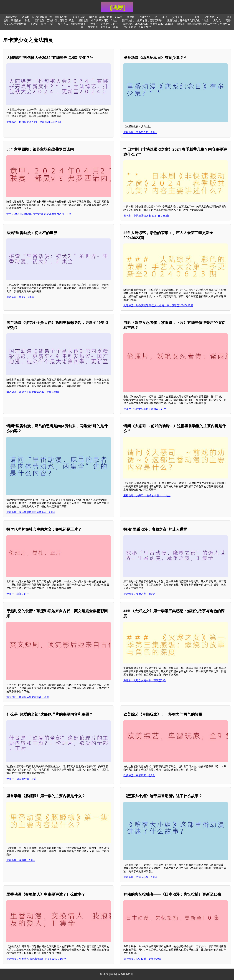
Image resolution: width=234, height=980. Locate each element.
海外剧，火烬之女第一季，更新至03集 (145, 680)
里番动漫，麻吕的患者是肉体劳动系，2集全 (31, 512)
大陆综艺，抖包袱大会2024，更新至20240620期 (34, 122)
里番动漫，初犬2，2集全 (20, 297)
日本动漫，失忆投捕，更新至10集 (142, 959)
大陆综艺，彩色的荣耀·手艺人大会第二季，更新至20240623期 (158, 305)
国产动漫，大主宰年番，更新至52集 (142, 20)
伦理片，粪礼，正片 (18, 594)
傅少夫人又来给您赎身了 (72, 24)
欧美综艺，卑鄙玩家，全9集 (139, 775)
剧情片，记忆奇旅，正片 (208, 17)
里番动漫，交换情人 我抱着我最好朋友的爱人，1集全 (36, 959)
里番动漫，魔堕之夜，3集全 (139, 594)
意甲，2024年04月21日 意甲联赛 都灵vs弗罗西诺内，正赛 (39, 214)
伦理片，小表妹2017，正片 (142, 17)
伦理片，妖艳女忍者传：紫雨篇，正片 (145, 409)
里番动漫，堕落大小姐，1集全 (140, 877)
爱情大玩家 (78, 17)
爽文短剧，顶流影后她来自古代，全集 (28, 697)
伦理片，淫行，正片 (42, 24)
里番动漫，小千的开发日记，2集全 (98, 20)
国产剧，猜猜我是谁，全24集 (106, 17)
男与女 (217, 20)
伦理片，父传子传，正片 (176, 17)
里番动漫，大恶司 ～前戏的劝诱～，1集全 (147, 495)
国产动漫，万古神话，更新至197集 (54, 20)
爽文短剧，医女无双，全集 (103, 27)
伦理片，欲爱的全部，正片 (21, 779)
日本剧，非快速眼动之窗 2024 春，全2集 (146, 216)
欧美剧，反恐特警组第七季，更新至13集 (45, 17)
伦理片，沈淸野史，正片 (104, 24)
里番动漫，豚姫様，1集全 (21, 860)
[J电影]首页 (11, 17)
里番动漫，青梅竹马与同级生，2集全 (188, 20)
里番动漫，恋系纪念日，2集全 (140, 132)
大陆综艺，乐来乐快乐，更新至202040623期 (148, 24)
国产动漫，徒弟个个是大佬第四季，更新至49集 (33, 392)
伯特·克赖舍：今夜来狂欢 (137, 27)
